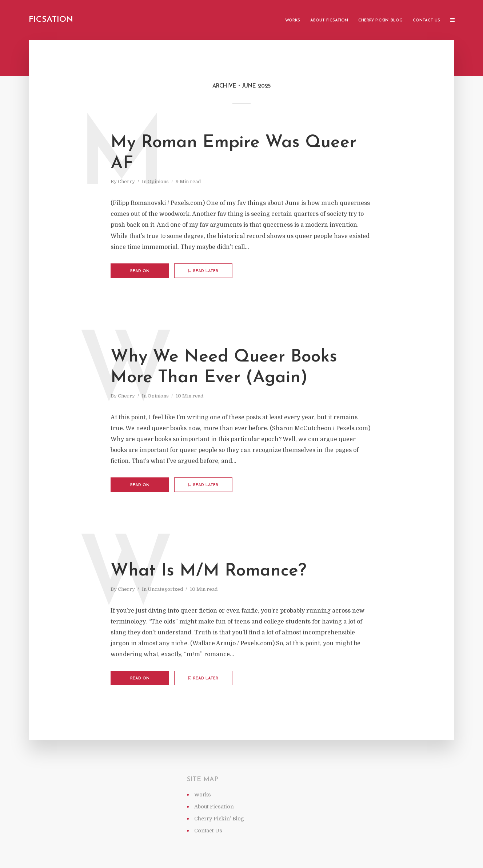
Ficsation (51, 20)
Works (293, 21)
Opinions (158, 181)
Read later (203, 271)
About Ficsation (329, 21)
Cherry (126, 181)
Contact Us (426, 21)
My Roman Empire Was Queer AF (233, 153)
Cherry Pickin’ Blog (380, 21)
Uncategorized (165, 589)
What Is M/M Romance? (208, 571)
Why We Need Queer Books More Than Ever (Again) (224, 368)
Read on (140, 271)
